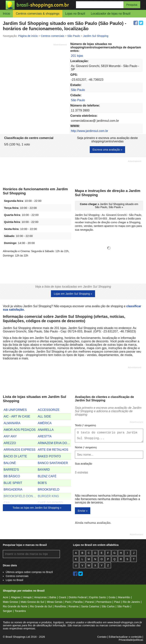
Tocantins (20, 611)
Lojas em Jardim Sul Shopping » (73, 294)
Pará (68, 602)
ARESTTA (45, 436)
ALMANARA (12, 423)
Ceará (62, 597)
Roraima (73, 606)
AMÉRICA (45, 423)
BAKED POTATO (49, 456)
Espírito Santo (98, 597)
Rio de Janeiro (131, 602)
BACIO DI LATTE (15, 456)
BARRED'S (11, 470)
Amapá (27, 597)
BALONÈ (10, 463)
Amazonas (40, 597)
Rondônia (60, 606)
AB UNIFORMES (15, 410)
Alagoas (16, 597)
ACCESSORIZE (49, 410)
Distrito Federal (78, 597)
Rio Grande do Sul (41, 606)
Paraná (89, 602)
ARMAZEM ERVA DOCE (55, 443)
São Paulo (78, 90)
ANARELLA (46, 430)
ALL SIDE (44, 416)
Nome (86, 447)
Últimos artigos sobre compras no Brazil (29, 572)
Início (6, 14)
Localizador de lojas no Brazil (111, 14)
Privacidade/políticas (131, 640)
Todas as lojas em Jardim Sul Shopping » (37, 508)
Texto (85, 425)
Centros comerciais (17, 576)
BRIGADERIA (13, 490)
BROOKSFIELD (49, 490)
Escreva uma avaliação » (107, 150)
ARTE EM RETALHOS (53, 450)
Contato (102, 637)
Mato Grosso (10, 602)
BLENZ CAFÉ (47, 476)
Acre (6, 597)
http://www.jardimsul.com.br (90, 131)
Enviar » (83, 511)
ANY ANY (10, 436)
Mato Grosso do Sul (33, 602)
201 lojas (77, 56)
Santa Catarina (90, 606)
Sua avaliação (83, 464)
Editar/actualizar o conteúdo (125, 637)
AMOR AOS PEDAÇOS (20, 430)
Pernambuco (104, 602)
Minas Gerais (55, 602)
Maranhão (124, 597)
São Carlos (108, 606)
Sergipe (7, 611)
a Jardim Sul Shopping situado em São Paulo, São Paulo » (109, 206)
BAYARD (44, 470)
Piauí (117, 602)
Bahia (53, 597)
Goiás (112, 597)
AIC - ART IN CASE (17, 416)
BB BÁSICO (12, 476)
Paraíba (78, 602)
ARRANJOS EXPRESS (19, 450)
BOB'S (42, 483)
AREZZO (10, 443)
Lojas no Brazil (75, 14)
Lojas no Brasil (14, 580)
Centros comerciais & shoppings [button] (38, 14)
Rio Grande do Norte (15, 606)
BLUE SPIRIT (13, 483)
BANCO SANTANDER (53, 463)
